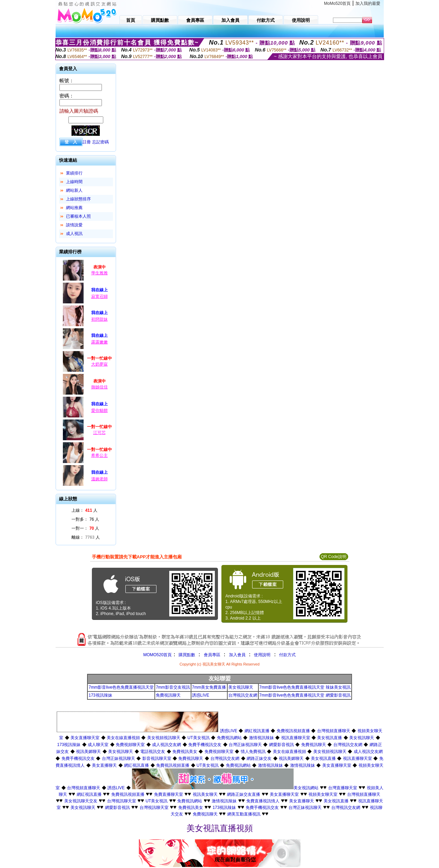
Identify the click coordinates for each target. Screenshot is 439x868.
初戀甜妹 (99, 319)
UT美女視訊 (199, 738)
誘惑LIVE (201, 695)
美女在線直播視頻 (123, 738)
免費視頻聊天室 (130, 745)
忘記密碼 (101, 142)
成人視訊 (74, 234)
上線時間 (74, 182)
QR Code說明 (334, 557)
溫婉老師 (99, 479)
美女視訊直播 (330, 738)
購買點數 (186, 655)
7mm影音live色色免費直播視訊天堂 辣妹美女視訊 (305, 687)
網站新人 (74, 190)
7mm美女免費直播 (209, 687)
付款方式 (287, 655)
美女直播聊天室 (85, 738)
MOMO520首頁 (158, 655)
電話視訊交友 (153, 752)
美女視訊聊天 (241, 687)
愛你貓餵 (99, 411)
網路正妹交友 (259, 758)
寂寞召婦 (99, 296)
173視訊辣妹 (100, 695)
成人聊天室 (98, 745)
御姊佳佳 (99, 387)
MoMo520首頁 (337, 3)
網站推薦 (74, 208)
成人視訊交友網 (166, 745)
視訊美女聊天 (205, 794)
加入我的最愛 (368, 3)
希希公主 (99, 455)
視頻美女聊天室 (323, 794)
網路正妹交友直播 (244, 794)
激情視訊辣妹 (261, 738)
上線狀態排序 (78, 199)
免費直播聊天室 (169, 794)
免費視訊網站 (229, 738)
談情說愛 (74, 225)
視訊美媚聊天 (88, 752)
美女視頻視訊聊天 (164, 738)
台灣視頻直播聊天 (334, 731)
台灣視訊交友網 (243, 695)
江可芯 (99, 433)
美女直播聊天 (104, 765)
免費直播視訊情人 (263, 801)
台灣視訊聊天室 (122, 801)
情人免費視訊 (253, 752)
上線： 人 (84, 510)
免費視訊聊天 (168, 695)
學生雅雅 (99, 273)
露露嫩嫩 (99, 342)
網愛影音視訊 (281, 745)
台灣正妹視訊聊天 (245, 745)
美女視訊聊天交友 (81, 801)
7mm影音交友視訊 (173, 687)
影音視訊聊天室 (157, 758)
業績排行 (74, 173)
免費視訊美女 (185, 752)
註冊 (87, 142)
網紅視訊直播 (257, 731)
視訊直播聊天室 (296, 738)
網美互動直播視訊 (244, 814)
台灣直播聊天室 (343, 788)
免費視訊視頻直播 (293, 731)
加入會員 (237, 655)
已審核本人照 (78, 216)
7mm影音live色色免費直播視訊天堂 (121, 687)
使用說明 (262, 655)
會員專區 (212, 655)
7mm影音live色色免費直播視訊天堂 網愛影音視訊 (305, 695)
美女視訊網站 (306, 788)
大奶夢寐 (99, 364)
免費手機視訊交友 (205, 745)
